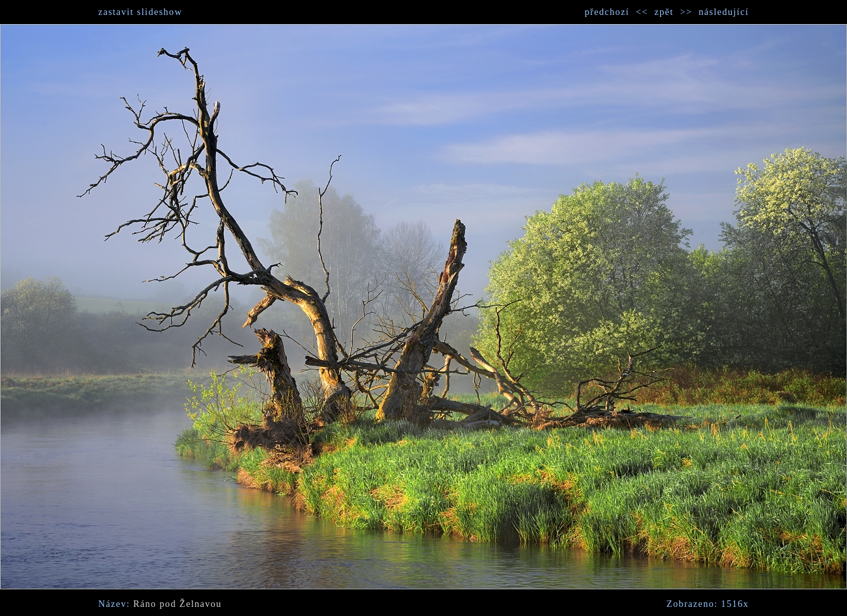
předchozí (607, 12)
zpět (664, 12)
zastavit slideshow (140, 12)
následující (724, 12)
